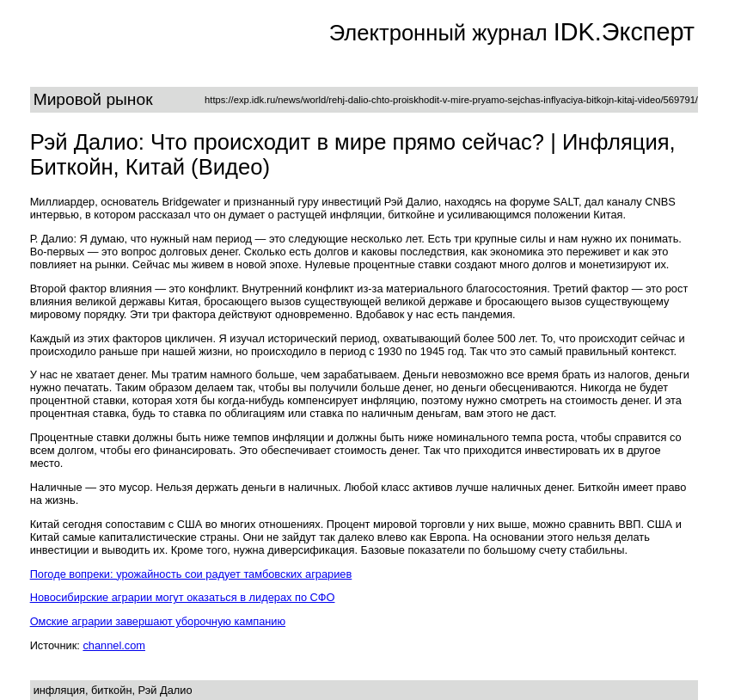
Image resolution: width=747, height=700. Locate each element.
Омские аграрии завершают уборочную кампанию (158, 621)
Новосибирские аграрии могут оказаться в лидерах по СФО (183, 597)
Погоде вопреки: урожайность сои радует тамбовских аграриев (191, 574)
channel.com (114, 645)
